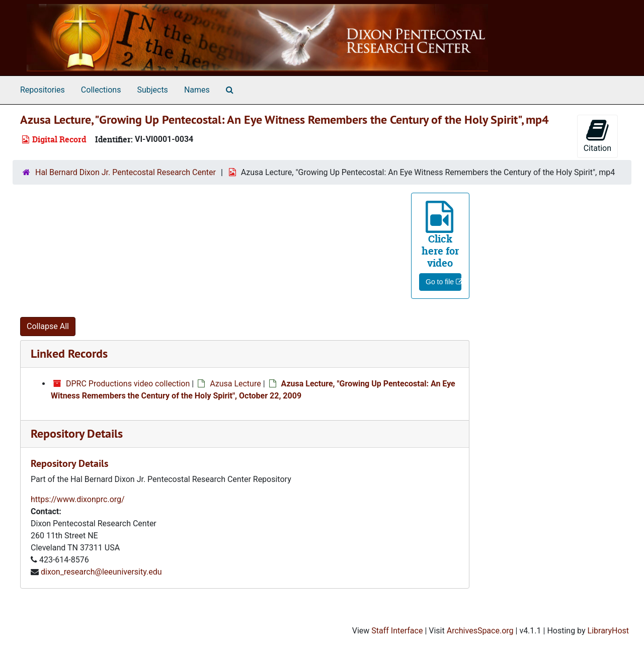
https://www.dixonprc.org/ (78, 499)
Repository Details (77, 433)
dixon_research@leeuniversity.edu (101, 572)
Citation (597, 136)
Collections (101, 90)
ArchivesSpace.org (480, 631)
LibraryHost (608, 631)
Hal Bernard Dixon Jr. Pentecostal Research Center (126, 172)
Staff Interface (397, 631)
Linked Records (69, 353)
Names (197, 90)
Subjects (152, 90)
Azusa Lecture (235, 384)
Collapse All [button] (48, 326)
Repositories (43, 90)
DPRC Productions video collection (128, 384)
